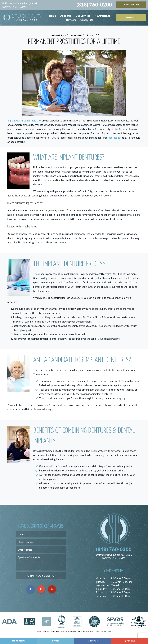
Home (53, 16)
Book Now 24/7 (131, 5)
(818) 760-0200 (94, 5)
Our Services (83, 16)
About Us (66, 16)
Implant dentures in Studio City (24, 121)
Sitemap (63, 631)
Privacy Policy (106, 631)
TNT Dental (95, 631)
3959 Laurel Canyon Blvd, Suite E (19, 5)
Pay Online (131, 17)
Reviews (71, 20)
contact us (114, 138)
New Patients (102, 16)
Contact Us (87, 20)
